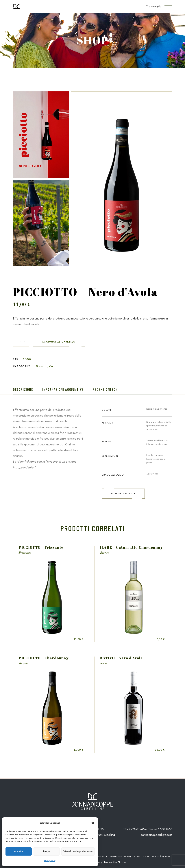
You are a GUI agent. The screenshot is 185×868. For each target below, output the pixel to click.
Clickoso (122, 862)
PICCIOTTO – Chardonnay (44, 658)
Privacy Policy (50, 861)
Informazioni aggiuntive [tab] (63, 389)
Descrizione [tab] (23, 389)
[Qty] (21, 342)
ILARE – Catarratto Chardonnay (131, 547)
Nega (47, 851)
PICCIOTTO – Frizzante (41, 547)
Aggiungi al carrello (59, 342)
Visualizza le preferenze (78, 851)
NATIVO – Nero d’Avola (122, 658)
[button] (93, 823)
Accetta (18, 851)
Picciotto (42, 366)
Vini (51, 366)
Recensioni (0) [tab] (105, 389)
